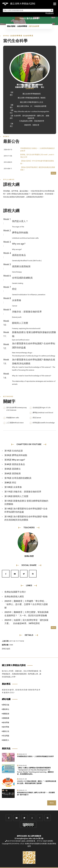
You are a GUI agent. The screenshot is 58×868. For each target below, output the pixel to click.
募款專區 (6, 684)
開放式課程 (11, 26)
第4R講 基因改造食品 (15, 464)
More (53, 173)
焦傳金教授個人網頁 (14, 597)
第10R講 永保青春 (13, 487)
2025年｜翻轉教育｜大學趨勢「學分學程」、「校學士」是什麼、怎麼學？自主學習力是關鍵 (26, 604)
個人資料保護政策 (35, 836)
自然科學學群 (22, 26)
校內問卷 (6, 722)
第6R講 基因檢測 (13, 473)
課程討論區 (6, 649)
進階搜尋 (50, 13)
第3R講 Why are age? (15, 460)
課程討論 (6, 705)
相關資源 (6, 714)
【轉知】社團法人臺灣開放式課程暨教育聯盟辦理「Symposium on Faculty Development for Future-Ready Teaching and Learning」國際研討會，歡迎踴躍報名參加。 (35, 771)
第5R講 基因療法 (13, 469)
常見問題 (6, 736)
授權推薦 (6, 718)
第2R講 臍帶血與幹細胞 (16, 455)
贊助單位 (6, 709)
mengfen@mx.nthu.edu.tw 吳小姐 (30, 838)
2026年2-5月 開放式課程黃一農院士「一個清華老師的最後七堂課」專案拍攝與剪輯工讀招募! (37, 782)
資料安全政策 (22, 836)
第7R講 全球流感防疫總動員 (18, 478)
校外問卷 (6, 727)
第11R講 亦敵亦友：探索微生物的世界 (23, 492)
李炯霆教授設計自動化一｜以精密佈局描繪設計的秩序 (35, 756)
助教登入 (6, 740)
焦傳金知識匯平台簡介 (15, 592)
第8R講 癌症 (10, 483)
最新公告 (6, 731)
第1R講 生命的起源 (14, 451)
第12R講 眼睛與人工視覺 (16, 496)
